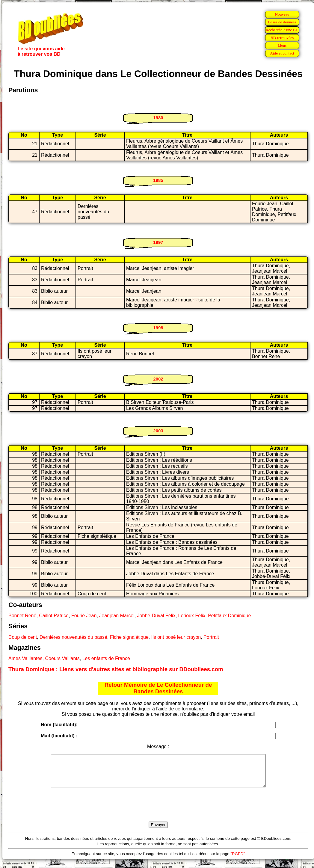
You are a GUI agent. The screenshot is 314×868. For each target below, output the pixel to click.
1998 (158, 328)
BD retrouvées (282, 38)
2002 (158, 379)
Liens (282, 45)
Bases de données (282, 22)
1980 (158, 118)
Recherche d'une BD (282, 30)
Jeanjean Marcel (117, 616)
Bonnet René (22, 616)
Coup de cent (23, 637)
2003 (158, 431)
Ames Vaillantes (25, 658)
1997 (158, 242)
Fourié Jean (84, 616)
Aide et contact (282, 53)
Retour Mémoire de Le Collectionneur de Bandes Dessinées (158, 688)
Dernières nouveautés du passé (73, 637)
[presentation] (158, 811)
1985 (158, 180)
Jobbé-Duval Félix (156, 616)
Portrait (211, 637)
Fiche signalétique (129, 637)
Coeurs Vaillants (62, 658)
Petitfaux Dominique (229, 616)
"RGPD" (238, 860)
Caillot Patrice (54, 616)
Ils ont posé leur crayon (176, 637)
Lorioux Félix (192, 616)
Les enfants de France (106, 658)
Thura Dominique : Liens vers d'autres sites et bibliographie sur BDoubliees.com (116, 669)
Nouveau (282, 14)
